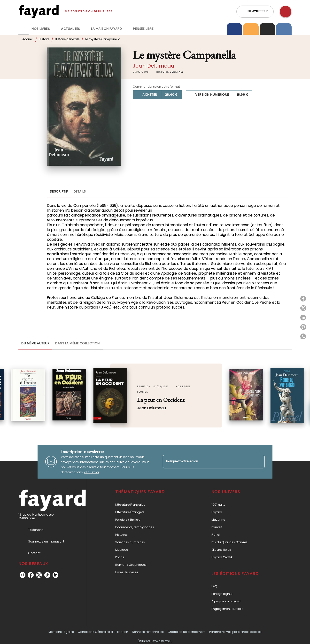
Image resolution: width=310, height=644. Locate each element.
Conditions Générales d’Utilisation (103, 632)
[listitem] (23, 575)
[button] (255, 12)
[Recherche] (286, 12)
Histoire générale (67, 39)
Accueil (28, 39)
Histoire (44, 39)
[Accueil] (39, 12)
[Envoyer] (259, 462)
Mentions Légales (61, 632)
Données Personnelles (148, 632)
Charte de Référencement (186, 632)
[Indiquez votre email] (208, 462)
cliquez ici (91, 472)
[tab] (23, 29)
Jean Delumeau (153, 66)
